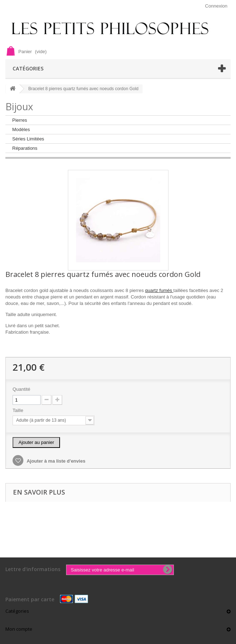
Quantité (21, 389)
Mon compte (19, 629)
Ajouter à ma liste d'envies (55, 461)
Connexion (216, 6)
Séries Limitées (28, 139)
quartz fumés (159, 290)
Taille (18, 410)
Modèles (21, 129)
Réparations (25, 148)
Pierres (20, 120)
